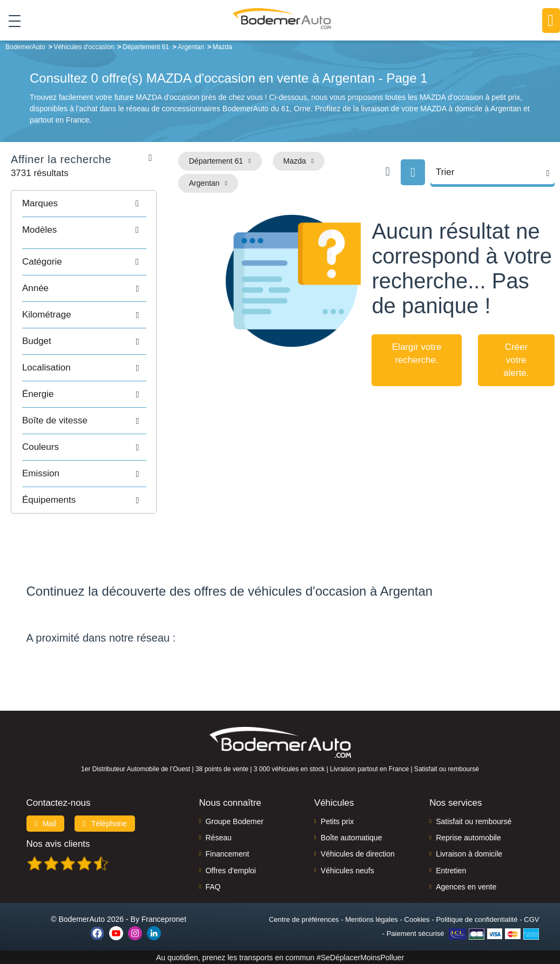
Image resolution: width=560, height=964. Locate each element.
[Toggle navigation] (11, 21)
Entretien (451, 870)
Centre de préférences (304, 919)
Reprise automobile (468, 838)
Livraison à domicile (469, 854)
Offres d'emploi (230, 870)
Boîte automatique (352, 838)
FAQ (213, 887)
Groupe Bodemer (234, 821)
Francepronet (164, 919)
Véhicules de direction (358, 854)
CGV (531, 919)
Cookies (417, 919)
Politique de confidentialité (477, 919)
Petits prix (337, 821)
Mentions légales (372, 919)
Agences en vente (466, 887)
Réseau (218, 838)
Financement (227, 854)
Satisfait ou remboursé (474, 821)
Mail (46, 823)
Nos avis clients (58, 843)
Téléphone (105, 823)
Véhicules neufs (348, 870)
